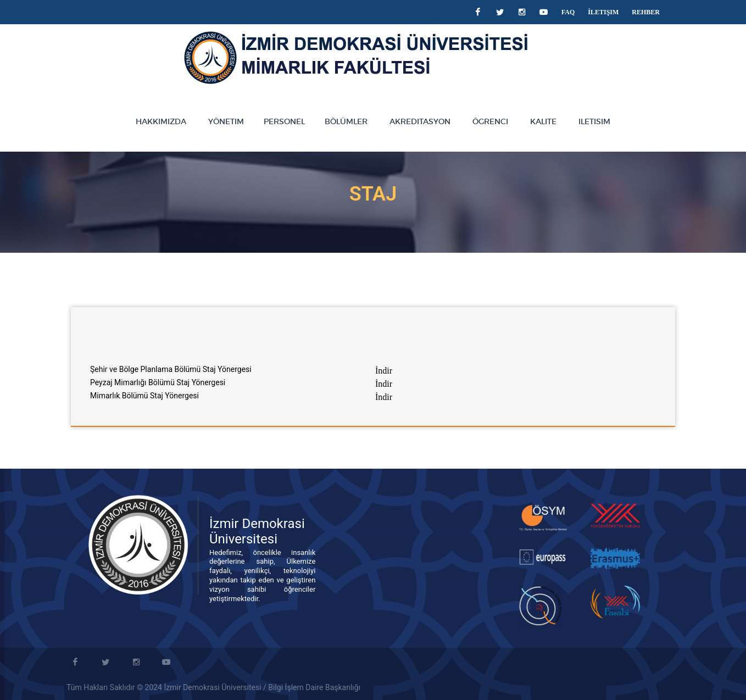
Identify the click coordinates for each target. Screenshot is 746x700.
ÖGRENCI (490, 121)
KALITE (543, 121)
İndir (384, 371)
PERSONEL (284, 121)
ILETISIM (594, 121)
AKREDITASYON (420, 121)
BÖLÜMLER (346, 121)
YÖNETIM (226, 121)
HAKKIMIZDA (161, 121)
